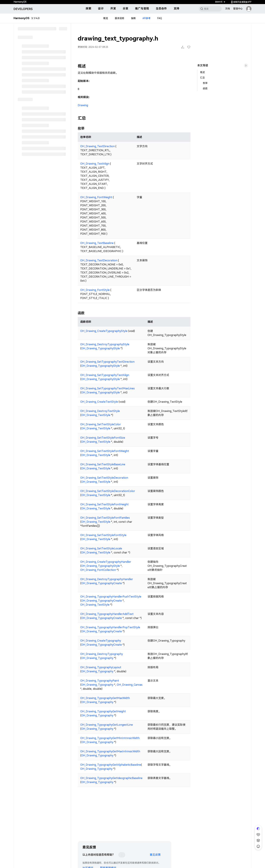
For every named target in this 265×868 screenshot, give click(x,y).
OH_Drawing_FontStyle (95, 290)
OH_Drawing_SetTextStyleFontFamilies (105, 518)
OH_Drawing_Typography (97, 658)
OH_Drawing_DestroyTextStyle (100, 411)
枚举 (205, 83)
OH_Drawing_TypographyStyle (100, 348)
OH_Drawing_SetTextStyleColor (101, 424)
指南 (133, 18)
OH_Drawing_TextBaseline (97, 243)
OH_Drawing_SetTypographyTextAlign (105, 375)
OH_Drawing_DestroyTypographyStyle (105, 344)
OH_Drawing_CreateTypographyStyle (104, 331)
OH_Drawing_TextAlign (95, 164)
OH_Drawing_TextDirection (98, 146)
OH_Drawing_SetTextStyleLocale (101, 548)
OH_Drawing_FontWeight (96, 197)
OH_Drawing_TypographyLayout (101, 667)
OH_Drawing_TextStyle (96, 415)
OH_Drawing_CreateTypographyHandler (106, 562)
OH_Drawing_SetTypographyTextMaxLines (107, 388)
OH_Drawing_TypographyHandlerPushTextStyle (111, 597)
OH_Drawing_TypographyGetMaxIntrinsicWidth (110, 751)
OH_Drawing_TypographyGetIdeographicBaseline (111, 778)
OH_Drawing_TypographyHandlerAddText (107, 614)
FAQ (160, 18)
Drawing (83, 105)
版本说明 (119, 18)
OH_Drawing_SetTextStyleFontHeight (104, 504)
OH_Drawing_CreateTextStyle (99, 402)
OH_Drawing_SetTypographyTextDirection (107, 362)
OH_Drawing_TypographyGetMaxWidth (105, 698)
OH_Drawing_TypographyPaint (100, 681)
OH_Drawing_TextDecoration (99, 260)
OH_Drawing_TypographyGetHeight (103, 711)
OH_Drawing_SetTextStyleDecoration (104, 478)
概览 (106, 18)
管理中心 (238, 9)
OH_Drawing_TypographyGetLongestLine (107, 725)
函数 (205, 88)
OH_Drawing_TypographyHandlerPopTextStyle (110, 627)
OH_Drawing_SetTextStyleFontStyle (103, 535)
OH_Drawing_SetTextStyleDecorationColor (108, 491)
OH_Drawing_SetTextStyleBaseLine (103, 464)
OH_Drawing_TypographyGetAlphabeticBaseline (111, 765)
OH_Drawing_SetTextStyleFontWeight (105, 451)
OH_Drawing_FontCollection (98, 570)
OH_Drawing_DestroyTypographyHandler (107, 579)
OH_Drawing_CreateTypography (101, 641)
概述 (202, 72)
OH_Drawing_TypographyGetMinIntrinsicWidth (110, 738)
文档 (227, 9)
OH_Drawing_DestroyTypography (102, 654)
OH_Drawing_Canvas (130, 685)
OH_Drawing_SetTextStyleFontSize (103, 438)
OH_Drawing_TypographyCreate (101, 583)
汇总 (202, 78)
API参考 (147, 18)
